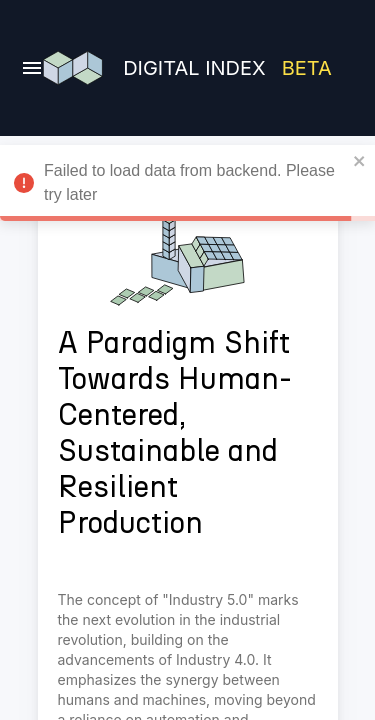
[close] (360, 161)
